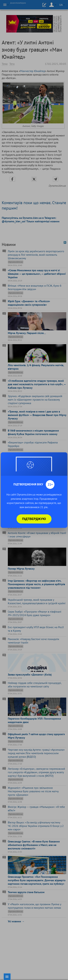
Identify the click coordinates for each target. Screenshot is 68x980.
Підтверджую (34, 519)
